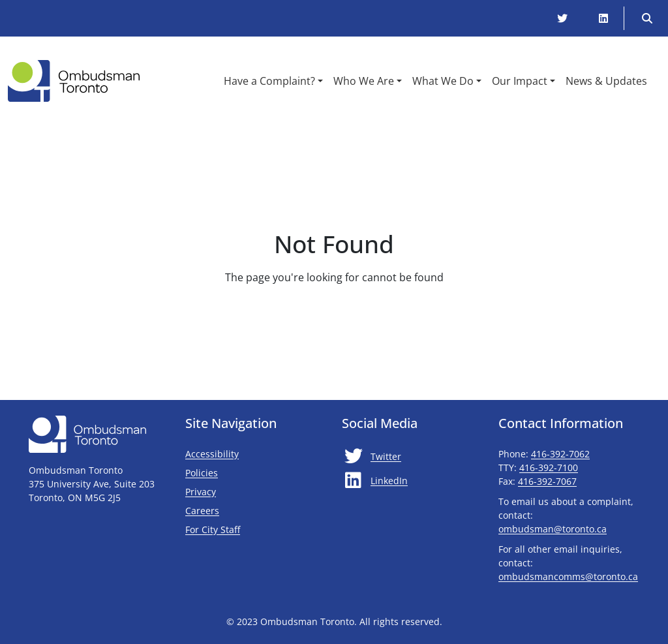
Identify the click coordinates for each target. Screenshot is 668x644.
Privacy (201, 492)
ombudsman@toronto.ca (553, 529)
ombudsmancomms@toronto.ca (568, 576)
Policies (202, 473)
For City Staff (251, 529)
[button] (273, 81)
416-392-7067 (547, 481)
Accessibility (212, 454)
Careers (202, 511)
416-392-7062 (560, 454)
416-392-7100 (549, 468)
